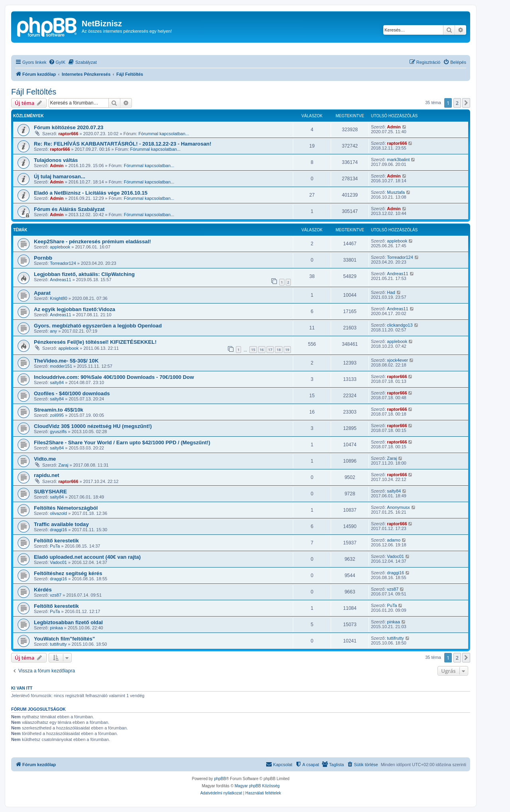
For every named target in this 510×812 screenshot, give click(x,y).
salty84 (57, 382)
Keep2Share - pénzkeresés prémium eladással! (92, 241)
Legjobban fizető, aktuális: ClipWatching (84, 274)
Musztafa (396, 192)
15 (253, 350)
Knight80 (58, 298)
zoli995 (57, 415)
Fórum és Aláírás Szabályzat (69, 209)
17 (270, 350)
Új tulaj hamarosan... (60, 176)
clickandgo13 (400, 325)
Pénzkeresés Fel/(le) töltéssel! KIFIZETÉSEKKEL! (95, 342)
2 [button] (457, 103)
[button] (466, 103)
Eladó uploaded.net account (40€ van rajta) (87, 557)
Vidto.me (45, 459)
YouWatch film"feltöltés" (64, 639)
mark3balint (398, 160)
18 (279, 350)
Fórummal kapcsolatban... (164, 134)
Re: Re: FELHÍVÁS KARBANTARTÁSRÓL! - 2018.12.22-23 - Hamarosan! (123, 144)
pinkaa (56, 628)
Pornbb (43, 258)
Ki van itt (22, 688)
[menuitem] (57, 62)
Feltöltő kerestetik (56, 541)
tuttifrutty (58, 644)
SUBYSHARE (50, 492)
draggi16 (58, 530)
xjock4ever (397, 360)
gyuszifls (58, 432)
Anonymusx (398, 507)
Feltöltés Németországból (66, 508)
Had (391, 292)
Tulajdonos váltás (56, 160)
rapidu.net (47, 475)
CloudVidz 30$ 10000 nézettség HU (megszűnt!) (93, 426)
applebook (60, 247)
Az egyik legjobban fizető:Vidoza (75, 309)
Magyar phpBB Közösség (257, 786)
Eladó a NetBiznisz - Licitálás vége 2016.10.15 (91, 193)
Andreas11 (60, 280)
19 (287, 350)
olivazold (58, 513)
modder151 (61, 366)
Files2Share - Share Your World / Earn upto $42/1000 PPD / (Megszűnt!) (122, 442)
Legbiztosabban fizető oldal (68, 622)
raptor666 (68, 134)
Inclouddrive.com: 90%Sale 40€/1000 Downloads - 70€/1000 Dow (114, 377)
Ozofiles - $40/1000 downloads (72, 393)
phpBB (220, 779)
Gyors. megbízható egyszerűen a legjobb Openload (98, 326)
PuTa (55, 546)
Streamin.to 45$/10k (59, 410)
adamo (394, 540)
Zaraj (63, 465)
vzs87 (56, 595)
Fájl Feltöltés (34, 92)
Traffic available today (61, 524)
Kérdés (43, 590)
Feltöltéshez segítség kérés (68, 573)
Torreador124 (63, 263)
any (53, 331)
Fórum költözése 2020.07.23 (69, 127)
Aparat (42, 293)
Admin (394, 127)
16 (262, 350)
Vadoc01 (58, 562)
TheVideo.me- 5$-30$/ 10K (66, 361)
